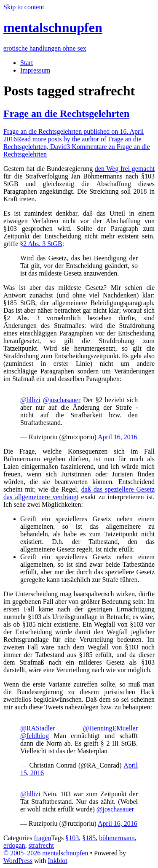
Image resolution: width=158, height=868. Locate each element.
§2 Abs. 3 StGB (41, 244)
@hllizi (30, 400)
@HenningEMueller (110, 728)
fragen (42, 838)
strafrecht (41, 845)
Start (27, 63)
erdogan (14, 845)
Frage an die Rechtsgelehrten (66, 114)
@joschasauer (62, 400)
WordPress (18, 861)
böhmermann (117, 838)
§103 (72, 838)
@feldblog (35, 736)
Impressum (35, 70)
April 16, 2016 (118, 437)
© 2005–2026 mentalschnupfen (46, 853)
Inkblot (57, 861)
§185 (89, 838)
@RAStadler (37, 728)
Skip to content (24, 7)
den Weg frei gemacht (125, 169)
